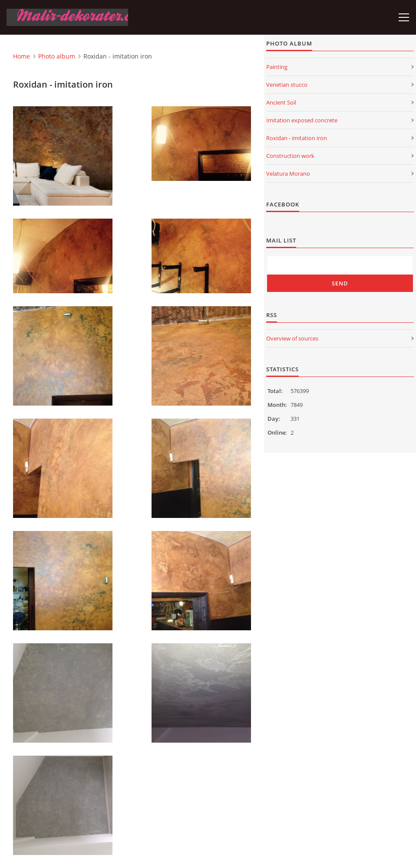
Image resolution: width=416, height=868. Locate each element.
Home (21, 56)
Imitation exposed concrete (302, 120)
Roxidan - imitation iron (297, 138)
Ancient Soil (281, 102)
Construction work (290, 156)
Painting (277, 67)
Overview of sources (292, 338)
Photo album (57, 56)
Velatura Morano (288, 174)
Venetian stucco (287, 85)
